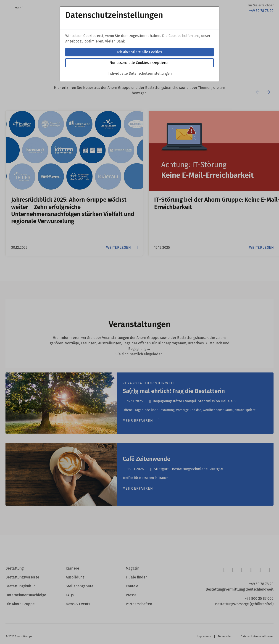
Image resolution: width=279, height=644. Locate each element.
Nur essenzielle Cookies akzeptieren (139, 63)
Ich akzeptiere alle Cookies (139, 52)
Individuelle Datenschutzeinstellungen (140, 73)
